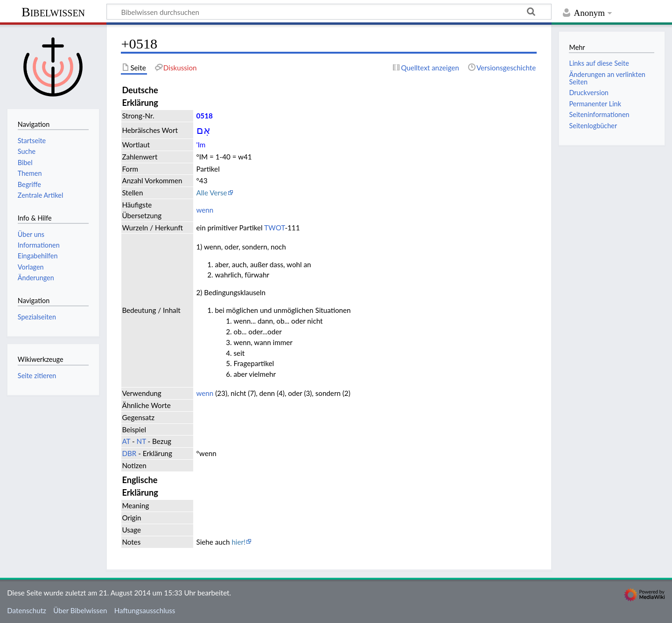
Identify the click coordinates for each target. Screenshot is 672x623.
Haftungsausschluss (145, 610)
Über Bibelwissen (80, 610)
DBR (129, 453)
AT (126, 441)
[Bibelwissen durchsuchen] (329, 12)
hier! (238, 542)
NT (141, 441)
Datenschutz (27, 610)
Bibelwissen (53, 12)
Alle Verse (212, 193)
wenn (205, 210)
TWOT (274, 228)
